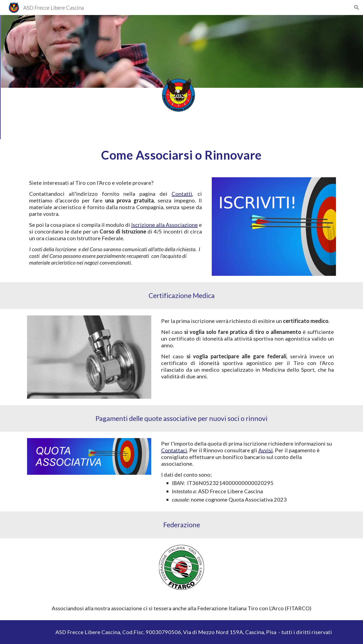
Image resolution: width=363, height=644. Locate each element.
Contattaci (174, 450)
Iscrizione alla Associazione (165, 225)
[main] (182, 155)
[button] (357, 7)
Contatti (182, 194)
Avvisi (266, 450)
